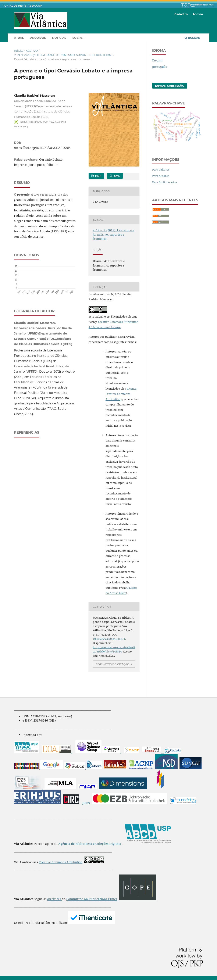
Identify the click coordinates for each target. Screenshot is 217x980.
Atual (19, 38)
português (159, 67)
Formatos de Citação (113, 664)
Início (19, 51)
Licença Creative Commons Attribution (121, 394)
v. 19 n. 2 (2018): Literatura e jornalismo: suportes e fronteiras (63, 55)
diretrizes (55, 899)
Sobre (78, 38)
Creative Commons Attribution (61, 862)
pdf (98, 176)
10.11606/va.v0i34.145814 (109, 639)
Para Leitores (161, 169)
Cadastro (181, 14)
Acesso (198, 14)
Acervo (32, 51)
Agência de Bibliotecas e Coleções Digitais (90, 844)
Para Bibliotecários (165, 182)
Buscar (192, 38)
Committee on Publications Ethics (92, 899)
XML (116, 176)
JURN (86, 803)
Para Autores (161, 176)
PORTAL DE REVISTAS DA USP (22, 6)
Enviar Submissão (170, 86)
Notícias (59, 38)
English (157, 60)
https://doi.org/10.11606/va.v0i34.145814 (42, 148)
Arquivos (38, 38)
